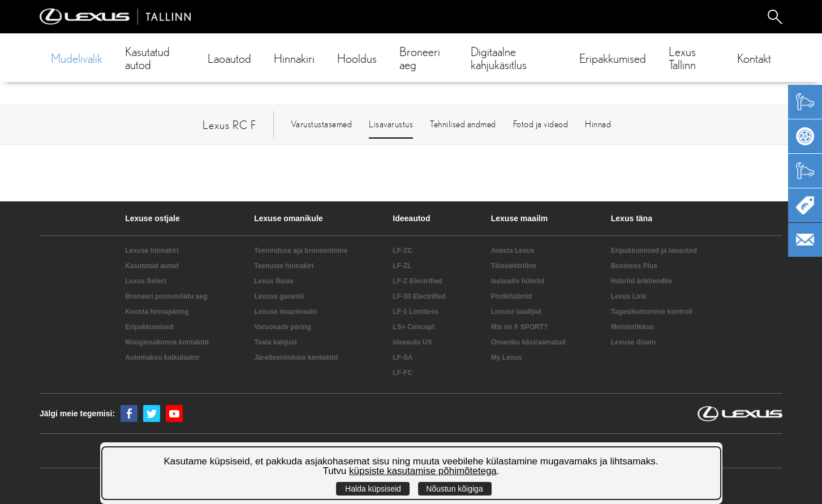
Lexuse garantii (279, 296)
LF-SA (403, 357)
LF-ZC (403, 251)
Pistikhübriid (512, 296)
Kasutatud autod (147, 58)
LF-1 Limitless (416, 312)
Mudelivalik (77, 58)
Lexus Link (629, 296)
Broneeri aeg (420, 58)
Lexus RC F (229, 125)
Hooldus (357, 58)
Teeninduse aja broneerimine (301, 251)
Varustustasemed (322, 124)
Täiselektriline (514, 266)
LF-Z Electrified (417, 281)
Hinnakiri (294, 58)
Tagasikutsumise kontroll (652, 312)
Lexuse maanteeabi (285, 312)
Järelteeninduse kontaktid (296, 357)
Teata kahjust (276, 342)
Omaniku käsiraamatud (528, 342)
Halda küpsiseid (373, 489)
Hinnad (598, 124)
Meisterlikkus (632, 327)
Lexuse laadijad (516, 312)
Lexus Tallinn (682, 58)
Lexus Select (146, 281)
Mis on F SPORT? (520, 327)
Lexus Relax (274, 281)
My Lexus (507, 357)
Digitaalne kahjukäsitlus (499, 58)
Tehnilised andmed (463, 124)
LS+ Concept (414, 327)
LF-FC (403, 373)
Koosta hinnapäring (157, 312)
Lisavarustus (391, 124)
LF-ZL (402, 266)
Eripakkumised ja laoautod (654, 251)
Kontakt (754, 58)
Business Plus (634, 266)
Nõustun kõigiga (454, 489)
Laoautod (229, 58)
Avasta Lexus (513, 251)
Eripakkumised (613, 58)
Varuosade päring (283, 327)
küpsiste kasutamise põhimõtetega (423, 471)
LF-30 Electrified (419, 296)
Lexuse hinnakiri (152, 251)
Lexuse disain (633, 342)
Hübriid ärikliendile (642, 281)
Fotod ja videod (541, 124)
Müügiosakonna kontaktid (167, 342)
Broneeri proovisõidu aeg (166, 296)
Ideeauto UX (412, 342)
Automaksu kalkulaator (162, 357)
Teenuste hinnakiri (284, 266)
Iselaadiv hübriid (518, 281)
